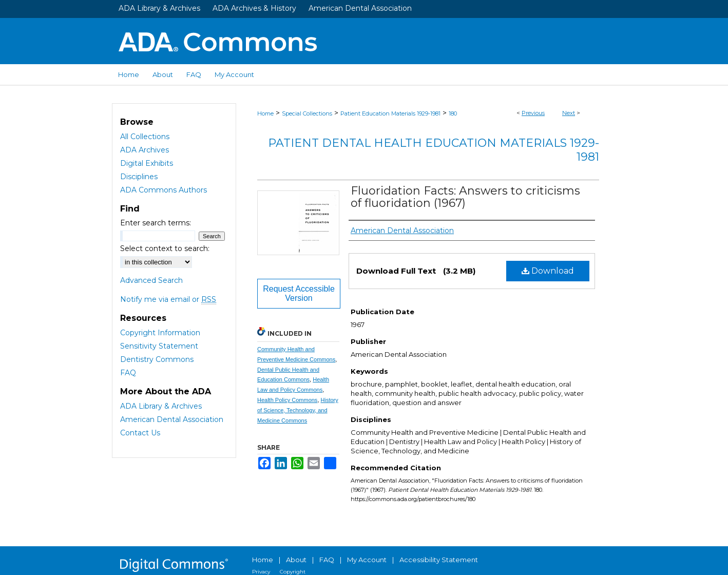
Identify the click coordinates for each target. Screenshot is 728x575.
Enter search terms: (156, 223)
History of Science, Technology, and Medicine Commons (298, 410)
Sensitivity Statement (159, 346)
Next (569, 113)
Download (548, 271)
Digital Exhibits (147, 163)
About (296, 560)
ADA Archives (145, 150)
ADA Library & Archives (159, 8)
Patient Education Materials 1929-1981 (390, 113)
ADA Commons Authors (164, 190)
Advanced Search (151, 280)
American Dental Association (360, 8)
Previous (533, 113)
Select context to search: (165, 248)
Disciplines (139, 177)
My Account (367, 560)
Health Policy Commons (287, 400)
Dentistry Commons (157, 359)
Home (265, 113)
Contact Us (140, 433)
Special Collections (307, 113)
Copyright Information (160, 333)
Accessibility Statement (439, 560)
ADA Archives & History (254, 8)
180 (453, 113)
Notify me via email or (168, 299)
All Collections (145, 137)
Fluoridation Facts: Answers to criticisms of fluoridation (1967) (465, 197)
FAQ (128, 373)
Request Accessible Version (299, 293)
